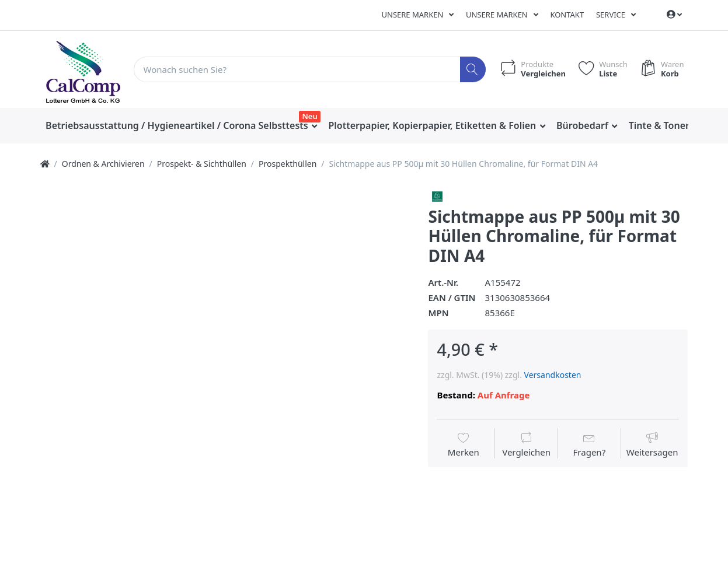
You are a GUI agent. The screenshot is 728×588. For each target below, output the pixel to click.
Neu (310, 116)
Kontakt (567, 15)
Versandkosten (553, 375)
